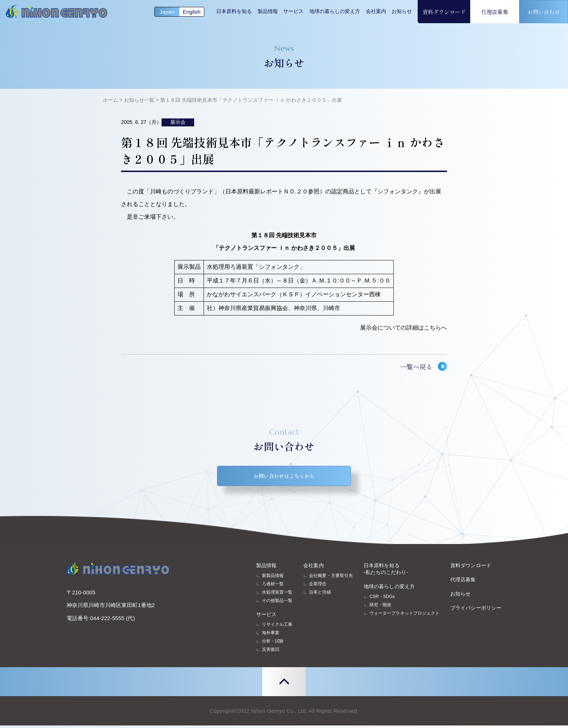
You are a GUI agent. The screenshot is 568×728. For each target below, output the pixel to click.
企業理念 (318, 586)
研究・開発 (380, 607)
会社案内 (376, 11)
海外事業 (271, 635)
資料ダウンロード (444, 12)
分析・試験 (273, 644)
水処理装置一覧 (277, 595)
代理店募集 (495, 12)
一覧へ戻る (416, 367)
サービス (293, 11)
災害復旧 (271, 652)
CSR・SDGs (382, 599)
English (191, 12)
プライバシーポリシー (476, 610)
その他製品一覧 (277, 603)
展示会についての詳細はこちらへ (404, 328)
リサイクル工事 (277, 627)
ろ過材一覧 (273, 586)
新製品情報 (273, 578)
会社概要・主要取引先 (331, 578)
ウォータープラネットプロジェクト (404, 616)
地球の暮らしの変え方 (335, 11)
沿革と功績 (320, 595)
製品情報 (268, 11)
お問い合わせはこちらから (284, 477)
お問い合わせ (544, 12)
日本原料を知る (234, 11)
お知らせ (402, 11)
